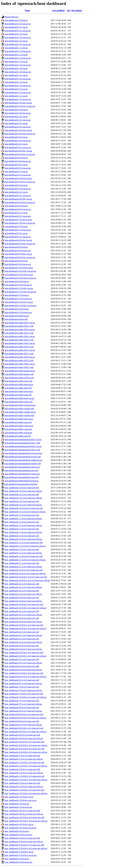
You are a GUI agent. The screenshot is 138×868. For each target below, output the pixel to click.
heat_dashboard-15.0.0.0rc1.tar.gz (19, 852)
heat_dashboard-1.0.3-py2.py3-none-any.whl (24, 508)
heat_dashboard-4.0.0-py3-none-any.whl (22, 618)
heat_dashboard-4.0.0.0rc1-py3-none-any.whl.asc (26, 628)
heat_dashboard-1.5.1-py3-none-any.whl (22, 563)
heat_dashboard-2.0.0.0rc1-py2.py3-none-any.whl (26, 577)
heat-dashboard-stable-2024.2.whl (19, 347)
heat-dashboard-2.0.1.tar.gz (16, 116)
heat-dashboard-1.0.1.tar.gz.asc (18, 31)
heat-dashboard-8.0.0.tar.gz (16, 247)
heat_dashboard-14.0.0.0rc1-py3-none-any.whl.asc (26, 821)
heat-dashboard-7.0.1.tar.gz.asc (18, 237)
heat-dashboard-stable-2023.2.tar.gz (20, 330)
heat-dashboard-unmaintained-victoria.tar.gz (23, 453)
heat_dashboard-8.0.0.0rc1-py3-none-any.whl (24, 714)
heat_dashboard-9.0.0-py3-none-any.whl (22, 721)
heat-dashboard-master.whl (16, 319)
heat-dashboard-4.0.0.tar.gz (16, 158)
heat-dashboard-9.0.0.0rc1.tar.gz (18, 254)
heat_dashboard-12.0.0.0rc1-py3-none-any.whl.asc (26, 780)
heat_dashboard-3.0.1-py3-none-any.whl (22, 611)
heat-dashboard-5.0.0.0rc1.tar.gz (18, 178)
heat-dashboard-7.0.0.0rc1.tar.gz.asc (20, 223)
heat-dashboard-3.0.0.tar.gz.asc (18, 141)
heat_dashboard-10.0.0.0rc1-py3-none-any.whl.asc (26, 745)
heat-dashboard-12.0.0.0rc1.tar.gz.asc (20, 305)
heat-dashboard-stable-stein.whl (18, 388)
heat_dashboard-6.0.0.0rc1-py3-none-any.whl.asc (26, 677)
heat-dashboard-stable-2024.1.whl (19, 340)
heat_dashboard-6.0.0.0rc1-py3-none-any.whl (24, 673)
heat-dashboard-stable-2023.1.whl (19, 326)
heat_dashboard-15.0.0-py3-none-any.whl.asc (24, 842)
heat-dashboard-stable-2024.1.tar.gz (20, 336)
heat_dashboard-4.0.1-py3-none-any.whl (22, 632)
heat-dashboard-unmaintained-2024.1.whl (22, 450)
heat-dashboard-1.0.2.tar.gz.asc (18, 37)
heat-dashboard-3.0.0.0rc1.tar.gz (18, 130)
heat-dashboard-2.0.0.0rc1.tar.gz (18, 103)
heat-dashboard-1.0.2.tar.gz (16, 34)
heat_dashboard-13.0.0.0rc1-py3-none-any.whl (24, 790)
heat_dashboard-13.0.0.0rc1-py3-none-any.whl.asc (26, 793)
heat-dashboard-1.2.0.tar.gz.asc (18, 58)
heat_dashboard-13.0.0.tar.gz (17, 804)
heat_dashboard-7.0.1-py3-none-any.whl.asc (23, 704)
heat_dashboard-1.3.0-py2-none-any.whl (22, 529)
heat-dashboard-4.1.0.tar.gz (16, 171)
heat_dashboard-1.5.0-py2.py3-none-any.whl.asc (25, 560)
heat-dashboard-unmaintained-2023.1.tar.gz (23, 439)
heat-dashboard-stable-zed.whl (18, 436)
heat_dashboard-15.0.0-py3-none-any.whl (22, 838)
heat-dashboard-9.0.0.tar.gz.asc (18, 264)
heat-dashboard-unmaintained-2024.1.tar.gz (23, 446)
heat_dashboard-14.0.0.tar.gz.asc (18, 835)
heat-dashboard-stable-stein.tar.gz (19, 385)
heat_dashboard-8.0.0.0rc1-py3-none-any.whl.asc (26, 718)
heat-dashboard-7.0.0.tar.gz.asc (18, 230)
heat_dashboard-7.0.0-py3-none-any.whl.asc (23, 690)
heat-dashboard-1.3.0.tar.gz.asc (18, 65)
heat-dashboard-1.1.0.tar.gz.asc (18, 51)
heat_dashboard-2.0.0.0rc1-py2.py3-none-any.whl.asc (27, 580)
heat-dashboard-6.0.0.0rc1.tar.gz (18, 199)
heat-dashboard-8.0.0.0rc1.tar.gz (18, 240)
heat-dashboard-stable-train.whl (18, 395)
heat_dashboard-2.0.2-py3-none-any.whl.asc (23, 594)
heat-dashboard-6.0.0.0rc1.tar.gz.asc (20, 202)
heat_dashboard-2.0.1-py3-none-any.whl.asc (23, 587)
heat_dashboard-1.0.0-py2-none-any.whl (22, 488)
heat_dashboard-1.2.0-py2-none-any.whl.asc (23, 525)
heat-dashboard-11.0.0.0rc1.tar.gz (19, 288)
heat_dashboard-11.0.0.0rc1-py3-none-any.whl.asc (26, 766)
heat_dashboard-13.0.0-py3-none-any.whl (22, 783)
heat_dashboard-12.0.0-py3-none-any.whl (22, 769)
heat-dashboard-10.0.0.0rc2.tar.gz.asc (20, 278)
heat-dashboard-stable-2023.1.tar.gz (20, 323)
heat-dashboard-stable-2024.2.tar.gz (20, 343)
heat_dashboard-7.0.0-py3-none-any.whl (22, 687)
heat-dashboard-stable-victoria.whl (19, 409)
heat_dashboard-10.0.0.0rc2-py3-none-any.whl (24, 749)
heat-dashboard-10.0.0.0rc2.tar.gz (19, 275)
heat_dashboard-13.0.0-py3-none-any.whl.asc (24, 787)
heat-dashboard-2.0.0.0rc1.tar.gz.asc (20, 106)
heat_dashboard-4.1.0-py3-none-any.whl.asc (23, 642)
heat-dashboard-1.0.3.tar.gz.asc (18, 44)
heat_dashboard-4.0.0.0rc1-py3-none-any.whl (24, 625)
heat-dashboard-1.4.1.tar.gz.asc (18, 79)
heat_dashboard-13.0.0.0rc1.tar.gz (19, 797)
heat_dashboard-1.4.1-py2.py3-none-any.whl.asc (25, 546)
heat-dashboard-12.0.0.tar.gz (17, 309)
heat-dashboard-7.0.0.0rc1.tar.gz (18, 220)
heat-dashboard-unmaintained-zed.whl (21, 484)
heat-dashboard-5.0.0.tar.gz (16, 185)
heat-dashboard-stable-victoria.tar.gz (20, 405)
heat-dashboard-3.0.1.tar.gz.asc (18, 147)
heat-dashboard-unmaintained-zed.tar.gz (22, 481)
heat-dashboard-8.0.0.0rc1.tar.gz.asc (20, 244)
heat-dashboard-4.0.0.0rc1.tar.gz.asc (20, 154)
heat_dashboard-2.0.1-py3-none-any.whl (22, 584)
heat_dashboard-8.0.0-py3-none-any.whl (22, 707)
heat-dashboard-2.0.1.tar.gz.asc (18, 120)
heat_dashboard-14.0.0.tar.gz (17, 831)
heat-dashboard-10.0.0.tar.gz (17, 281)
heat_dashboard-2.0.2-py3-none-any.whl (22, 591)
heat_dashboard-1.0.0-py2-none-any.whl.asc (23, 491)
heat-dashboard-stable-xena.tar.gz (19, 419)
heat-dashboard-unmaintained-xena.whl (21, 470)
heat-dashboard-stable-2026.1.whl (19, 367)
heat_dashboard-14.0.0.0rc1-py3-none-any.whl (24, 817)
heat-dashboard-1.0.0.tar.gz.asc (18, 24)
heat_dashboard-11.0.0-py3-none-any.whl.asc (24, 759)
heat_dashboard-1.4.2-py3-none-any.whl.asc (23, 553)
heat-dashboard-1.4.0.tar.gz (16, 68)
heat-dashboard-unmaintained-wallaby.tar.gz (23, 460)
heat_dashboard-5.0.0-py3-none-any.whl (22, 646)
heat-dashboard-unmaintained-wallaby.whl (23, 464)
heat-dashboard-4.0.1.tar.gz (16, 165)
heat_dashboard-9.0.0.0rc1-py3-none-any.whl (24, 728)
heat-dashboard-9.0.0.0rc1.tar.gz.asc (20, 257)
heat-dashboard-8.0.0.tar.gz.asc (18, 251)
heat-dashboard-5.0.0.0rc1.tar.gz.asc (20, 182)
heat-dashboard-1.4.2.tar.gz (16, 82)
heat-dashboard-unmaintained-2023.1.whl (22, 443)
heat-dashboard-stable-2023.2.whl (19, 333)
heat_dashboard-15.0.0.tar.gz (17, 859)
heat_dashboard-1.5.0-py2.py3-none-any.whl (24, 556)
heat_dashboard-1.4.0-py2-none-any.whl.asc (23, 539)
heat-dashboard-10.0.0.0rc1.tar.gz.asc (20, 271)
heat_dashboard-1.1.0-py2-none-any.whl (22, 515)
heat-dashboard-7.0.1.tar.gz (16, 233)
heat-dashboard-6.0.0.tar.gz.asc (18, 209)
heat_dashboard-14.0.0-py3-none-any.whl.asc (24, 814)
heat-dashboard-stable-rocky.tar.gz (19, 378)
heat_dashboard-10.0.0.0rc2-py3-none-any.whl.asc (26, 752)
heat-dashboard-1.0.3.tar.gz (16, 41)
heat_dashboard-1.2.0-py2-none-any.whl (22, 522)
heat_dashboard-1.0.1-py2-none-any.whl (22, 494)
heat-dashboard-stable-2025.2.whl (19, 360)
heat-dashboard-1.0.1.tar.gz (16, 27)
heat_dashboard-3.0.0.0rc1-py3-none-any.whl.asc (26, 608)
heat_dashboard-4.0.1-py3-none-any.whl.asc (23, 635)
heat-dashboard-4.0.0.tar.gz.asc (18, 161)
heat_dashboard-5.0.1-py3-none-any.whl (22, 659)
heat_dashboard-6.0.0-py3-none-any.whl (22, 666)
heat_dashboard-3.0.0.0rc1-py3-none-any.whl (24, 604)
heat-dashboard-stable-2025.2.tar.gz (20, 357)
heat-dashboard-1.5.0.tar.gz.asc (18, 92)
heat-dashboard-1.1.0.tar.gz (16, 48)
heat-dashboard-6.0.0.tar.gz (16, 206)
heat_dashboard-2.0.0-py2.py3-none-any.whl (24, 570)
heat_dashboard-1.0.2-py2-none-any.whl (22, 501)
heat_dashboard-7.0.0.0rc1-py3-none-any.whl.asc (26, 697)
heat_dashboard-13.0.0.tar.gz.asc (18, 807)
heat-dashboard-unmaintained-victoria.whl (23, 457)
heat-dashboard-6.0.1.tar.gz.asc (18, 216)
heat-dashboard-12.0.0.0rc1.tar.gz (19, 302)
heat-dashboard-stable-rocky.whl (18, 381)
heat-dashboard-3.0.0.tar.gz (16, 137)
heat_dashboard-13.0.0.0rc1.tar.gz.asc (21, 800)
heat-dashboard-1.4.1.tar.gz (16, 75)
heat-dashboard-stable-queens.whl (19, 374)
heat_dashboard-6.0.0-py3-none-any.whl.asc (23, 670)
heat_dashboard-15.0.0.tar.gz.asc (18, 862)
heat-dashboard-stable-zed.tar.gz (18, 433)
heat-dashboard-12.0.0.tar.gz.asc (18, 312)
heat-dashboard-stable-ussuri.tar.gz (19, 398)
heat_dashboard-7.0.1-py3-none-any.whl (22, 701)
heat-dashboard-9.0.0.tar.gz (16, 261)
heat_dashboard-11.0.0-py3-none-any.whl (22, 756)
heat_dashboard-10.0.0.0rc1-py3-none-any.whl (24, 742)
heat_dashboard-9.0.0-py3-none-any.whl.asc (23, 725)
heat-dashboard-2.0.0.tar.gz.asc (18, 113)
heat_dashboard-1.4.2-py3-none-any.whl (22, 549)
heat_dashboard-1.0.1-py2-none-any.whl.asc (23, 498)
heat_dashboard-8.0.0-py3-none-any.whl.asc (23, 711)
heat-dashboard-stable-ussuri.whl (19, 402)
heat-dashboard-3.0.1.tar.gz (16, 144)
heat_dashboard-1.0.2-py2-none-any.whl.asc (23, 505)
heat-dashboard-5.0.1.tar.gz (16, 192)
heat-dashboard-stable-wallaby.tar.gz (20, 412)
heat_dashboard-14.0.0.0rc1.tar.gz (19, 824)
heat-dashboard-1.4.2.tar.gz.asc (18, 86)
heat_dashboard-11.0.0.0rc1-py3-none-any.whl (24, 762)
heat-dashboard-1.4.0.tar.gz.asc (18, 72)
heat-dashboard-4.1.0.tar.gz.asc (18, 175)
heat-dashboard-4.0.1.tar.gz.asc (18, 168)
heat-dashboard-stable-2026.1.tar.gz (20, 364)
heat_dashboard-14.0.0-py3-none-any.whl (22, 811)
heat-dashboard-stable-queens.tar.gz (20, 371)
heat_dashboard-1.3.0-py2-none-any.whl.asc (23, 532)
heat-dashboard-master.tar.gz (17, 316)
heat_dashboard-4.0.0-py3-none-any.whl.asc (23, 622)
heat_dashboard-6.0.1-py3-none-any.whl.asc (23, 683)
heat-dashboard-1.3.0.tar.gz (16, 62)
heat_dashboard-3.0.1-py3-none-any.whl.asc (23, 615)
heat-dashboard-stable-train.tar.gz (19, 391)
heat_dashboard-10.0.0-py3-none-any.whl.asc (24, 738)
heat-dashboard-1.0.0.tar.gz (16, 20)
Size (69, 11)
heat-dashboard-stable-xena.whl (18, 422)
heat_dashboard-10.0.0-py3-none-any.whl (22, 735)
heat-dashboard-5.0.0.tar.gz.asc (18, 189)
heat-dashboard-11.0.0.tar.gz (17, 295)
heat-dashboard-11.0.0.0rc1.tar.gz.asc (20, 292)
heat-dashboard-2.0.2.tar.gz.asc (18, 127)
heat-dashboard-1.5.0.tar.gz (16, 89)
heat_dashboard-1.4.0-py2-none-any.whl (22, 536)
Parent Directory (12, 17)
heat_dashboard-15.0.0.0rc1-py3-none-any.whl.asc (26, 848)
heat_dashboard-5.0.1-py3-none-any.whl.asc (23, 663)
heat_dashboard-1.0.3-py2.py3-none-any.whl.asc (25, 512)
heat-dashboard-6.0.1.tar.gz (16, 213)
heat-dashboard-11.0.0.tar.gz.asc (18, 299)
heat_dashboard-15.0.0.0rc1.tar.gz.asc (21, 855)
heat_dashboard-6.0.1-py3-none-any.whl (22, 680)
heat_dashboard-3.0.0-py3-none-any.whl (22, 598)
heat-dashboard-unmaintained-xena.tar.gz (22, 467)
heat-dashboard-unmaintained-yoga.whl (22, 477)
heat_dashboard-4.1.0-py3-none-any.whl (22, 639)
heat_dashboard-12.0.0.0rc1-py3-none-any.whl (24, 776)
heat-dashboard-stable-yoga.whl (18, 429)
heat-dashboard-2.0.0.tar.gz (16, 110)
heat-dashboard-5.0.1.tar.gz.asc (18, 196)
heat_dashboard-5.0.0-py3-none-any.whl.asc (23, 649)
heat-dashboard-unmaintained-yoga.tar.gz (22, 474)
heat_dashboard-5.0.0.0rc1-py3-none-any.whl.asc (26, 656)
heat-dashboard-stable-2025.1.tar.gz (20, 350)
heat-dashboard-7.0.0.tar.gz (16, 226)
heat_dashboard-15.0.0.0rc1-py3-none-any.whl (24, 845)
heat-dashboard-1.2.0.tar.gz (16, 55)
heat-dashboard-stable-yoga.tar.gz (19, 426)
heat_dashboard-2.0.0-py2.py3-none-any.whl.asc (25, 573)
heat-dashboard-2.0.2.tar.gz (16, 123)
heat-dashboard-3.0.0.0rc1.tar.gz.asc (20, 134)
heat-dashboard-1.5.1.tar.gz (16, 96)
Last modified (58, 11)
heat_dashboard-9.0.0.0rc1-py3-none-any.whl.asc (26, 732)
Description (77, 11)
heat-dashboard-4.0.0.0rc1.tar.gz (18, 151)
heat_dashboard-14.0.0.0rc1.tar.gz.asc (21, 828)
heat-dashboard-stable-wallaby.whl (19, 415)
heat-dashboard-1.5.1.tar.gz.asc (18, 99)
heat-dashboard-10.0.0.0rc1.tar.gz (19, 268)
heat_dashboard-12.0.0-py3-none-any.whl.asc (24, 773)
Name (27, 11)
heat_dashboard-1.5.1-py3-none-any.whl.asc (23, 567)
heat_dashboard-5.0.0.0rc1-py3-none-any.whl (24, 653)
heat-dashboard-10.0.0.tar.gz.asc (18, 285)
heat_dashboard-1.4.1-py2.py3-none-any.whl (24, 543)
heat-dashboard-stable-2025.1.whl (19, 354)
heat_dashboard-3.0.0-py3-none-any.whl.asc (23, 601)
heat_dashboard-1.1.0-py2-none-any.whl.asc (23, 519)
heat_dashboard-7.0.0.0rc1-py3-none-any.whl (24, 694)
